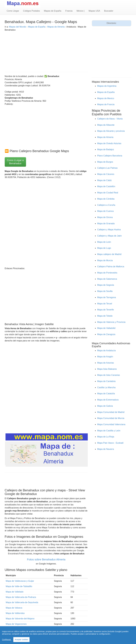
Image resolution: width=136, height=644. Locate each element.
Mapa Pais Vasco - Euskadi (110, 443)
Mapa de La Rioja (106, 437)
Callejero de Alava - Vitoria (110, 119)
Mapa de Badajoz (106, 149)
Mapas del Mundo (18, 27)
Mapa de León (104, 242)
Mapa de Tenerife (105, 310)
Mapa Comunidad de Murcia (111, 418)
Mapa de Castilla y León (109, 431)
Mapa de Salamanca (107, 279)
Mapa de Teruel (105, 304)
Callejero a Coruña (106, 205)
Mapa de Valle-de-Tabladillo (19, 586)
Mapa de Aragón (105, 357)
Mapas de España (53, 11)
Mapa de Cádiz (104, 180)
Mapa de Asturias (106, 363)
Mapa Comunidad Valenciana (111, 424)
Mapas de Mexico (106, 98)
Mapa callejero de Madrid (109, 254)
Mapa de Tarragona (106, 297)
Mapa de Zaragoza (106, 334)
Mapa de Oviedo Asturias (109, 143)
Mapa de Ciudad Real (108, 193)
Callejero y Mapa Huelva (109, 230)
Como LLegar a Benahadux (15, 162)
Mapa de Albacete (106, 125)
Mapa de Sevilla (105, 291)
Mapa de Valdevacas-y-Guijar (20, 581)
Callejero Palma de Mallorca (111, 267)
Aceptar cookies (21, 640)
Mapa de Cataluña (106, 394)
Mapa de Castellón (106, 186)
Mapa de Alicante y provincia (111, 131)
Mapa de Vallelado (15, 592)
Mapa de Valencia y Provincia (111, 322)
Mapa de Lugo (104, 248)
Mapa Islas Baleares (107, 369)
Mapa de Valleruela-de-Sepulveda (22, 602)
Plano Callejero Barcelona (110, 156)
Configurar (7, 640)
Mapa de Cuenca (105, 211)
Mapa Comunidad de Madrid (111, 412)
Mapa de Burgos (105, 162)
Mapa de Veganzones (16, 624)
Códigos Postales (31, 11)
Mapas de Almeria (56, 27)
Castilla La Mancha (106, 387)
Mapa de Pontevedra (107, 273)
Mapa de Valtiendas (15, 613)
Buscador (109, 11)
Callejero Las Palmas (107, 168)
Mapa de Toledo (105, 316)
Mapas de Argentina (107, 86)
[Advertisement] (46, 50)
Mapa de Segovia (106, 285)
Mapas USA (94, 11)
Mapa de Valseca (14, 608)
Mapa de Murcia (105, 260)
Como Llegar (13, 11)
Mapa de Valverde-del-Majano (20, 619)
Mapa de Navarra (106, 449)
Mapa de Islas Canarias (109, 375)
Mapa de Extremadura (108, 400)
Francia (69, 11)
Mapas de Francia (106, 104)
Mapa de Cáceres (106, 174)
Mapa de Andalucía (106, 351)
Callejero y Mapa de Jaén (109, 236)
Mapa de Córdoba (106, 199)
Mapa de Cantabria (106, 381)
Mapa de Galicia (105, 406)
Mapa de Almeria (105, 137)
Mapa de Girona (105, 217)
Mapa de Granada (106, 223)
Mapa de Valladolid (106, 328)
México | (81, 11)
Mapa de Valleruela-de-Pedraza (21, 597)
